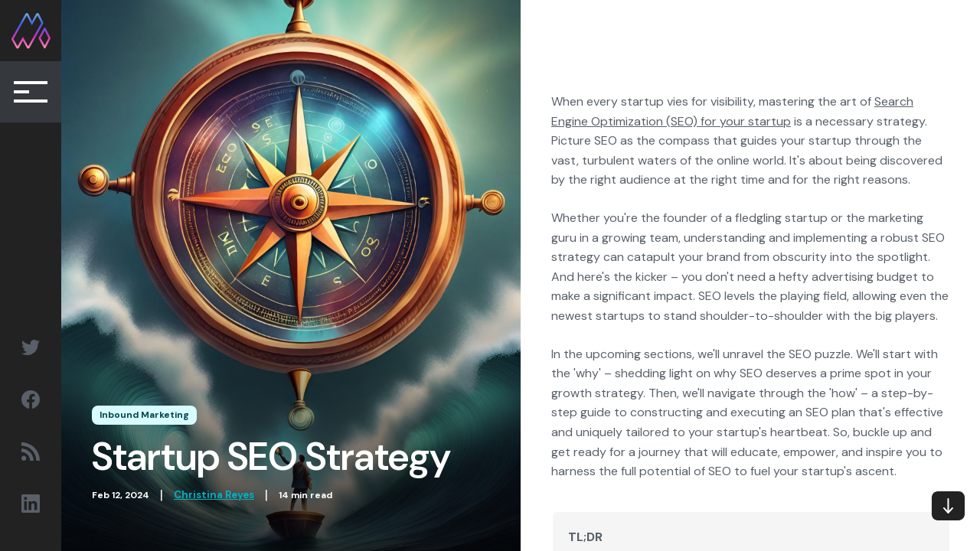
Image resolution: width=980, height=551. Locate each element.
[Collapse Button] (31, 92)
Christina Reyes (214, 495)
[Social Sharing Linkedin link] (31, 504)
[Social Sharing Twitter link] (31, 347)
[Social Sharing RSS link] (31, 452)
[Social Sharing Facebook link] (31, 399)
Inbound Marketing (144, 415)
